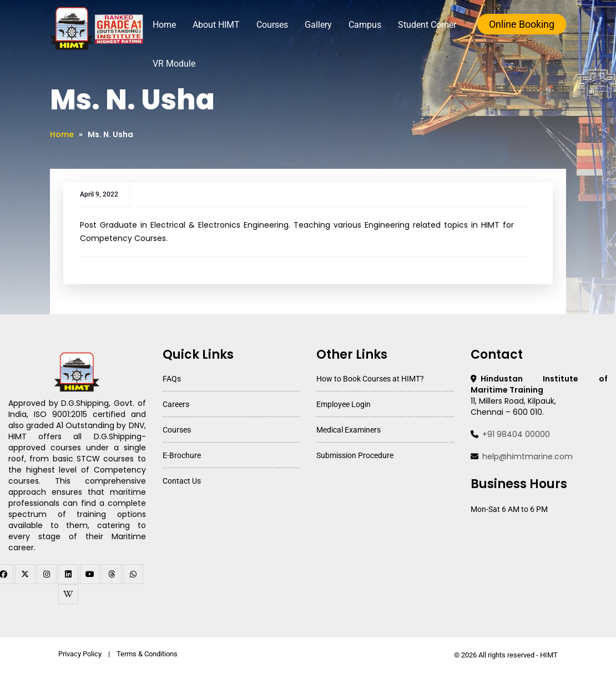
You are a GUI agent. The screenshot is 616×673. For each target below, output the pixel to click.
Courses (272, 25)
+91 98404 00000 (516, 434)
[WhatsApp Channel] (133, 574)
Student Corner (427, 25)
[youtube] (90, 574)
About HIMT (216, 25)
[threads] (112, 574)
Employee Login (344, 404)
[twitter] (25, 574)
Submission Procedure (355, 455)
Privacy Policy (80, 654)
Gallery (318, 25)
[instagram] (47, 574)
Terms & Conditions (147, 654)
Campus (365, 25)
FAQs (172, 379)
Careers (176, 404)
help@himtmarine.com (527, 456)
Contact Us (182, 481)
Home (164, 25)
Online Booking (522, 24)
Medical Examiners (349, 430)
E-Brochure (182, 455)
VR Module (174, 64)
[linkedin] (68, 574)
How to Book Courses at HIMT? (370, 379)
